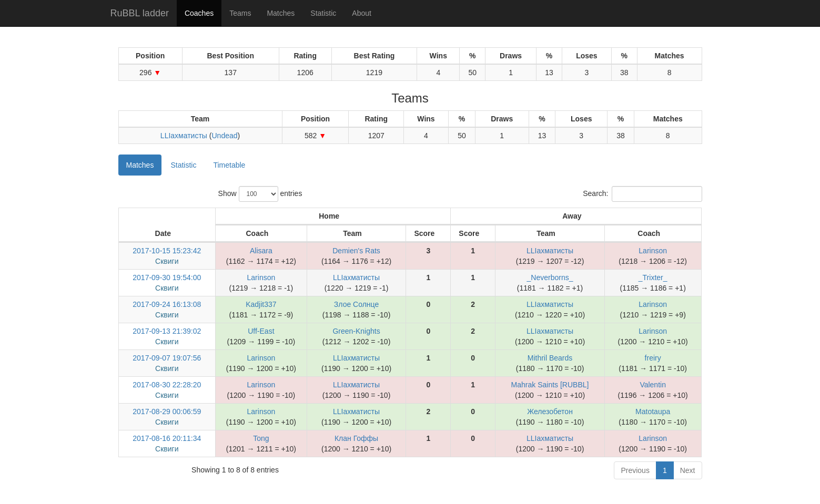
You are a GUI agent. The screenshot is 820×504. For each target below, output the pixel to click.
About (362, 13)
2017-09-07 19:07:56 (167, 358)
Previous (635, 470)
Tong (261, 438)
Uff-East (261, 331)
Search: (642, 194)
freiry (653, 358)
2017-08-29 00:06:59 (167, 412)
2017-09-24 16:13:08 (167, 304)
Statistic (323, 13)
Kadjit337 (261, 304)
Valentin (653, 385)
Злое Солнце (356, 304)
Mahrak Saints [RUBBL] (550, 385)
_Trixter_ (653, 277)
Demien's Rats (356, 251)
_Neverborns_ (550, 277)
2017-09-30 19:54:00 (167, 277)
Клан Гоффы (356, 438)
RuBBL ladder (140, 13)
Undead (224, 136)
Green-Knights (356, 331)
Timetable (229, 165)
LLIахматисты (184, 136)
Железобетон (550, 412)
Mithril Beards (550, 358)
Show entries (260, 194)
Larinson (653, 251)
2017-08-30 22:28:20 (167, 385)
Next (688, 470)
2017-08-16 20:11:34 (167, 438)
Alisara (261, 251)
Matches (281, 13)
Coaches (199, 13)
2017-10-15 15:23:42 (167, 251)
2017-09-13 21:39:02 (167, 331)
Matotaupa (653, 412)
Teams (240, 13)
